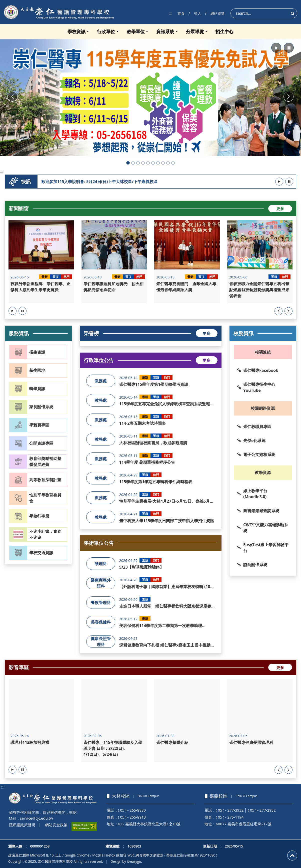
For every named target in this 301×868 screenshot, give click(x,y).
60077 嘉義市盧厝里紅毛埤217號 (244, 824)
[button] (276, 48)
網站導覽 (217, 13)
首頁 (181, 13)
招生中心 (224, 31)
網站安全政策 (56, 825)
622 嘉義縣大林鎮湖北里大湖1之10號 (149, 824)
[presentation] (278, 311)
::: (171, 13)
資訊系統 (165, 31)
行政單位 (106, 31)
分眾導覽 (195, 31)
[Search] (264, 13)
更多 (280, 209)
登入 (197, 13)
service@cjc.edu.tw (36, 818)
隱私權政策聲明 (22, 825)
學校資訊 (76, 31)
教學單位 (136, 31)
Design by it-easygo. (126, 861)
